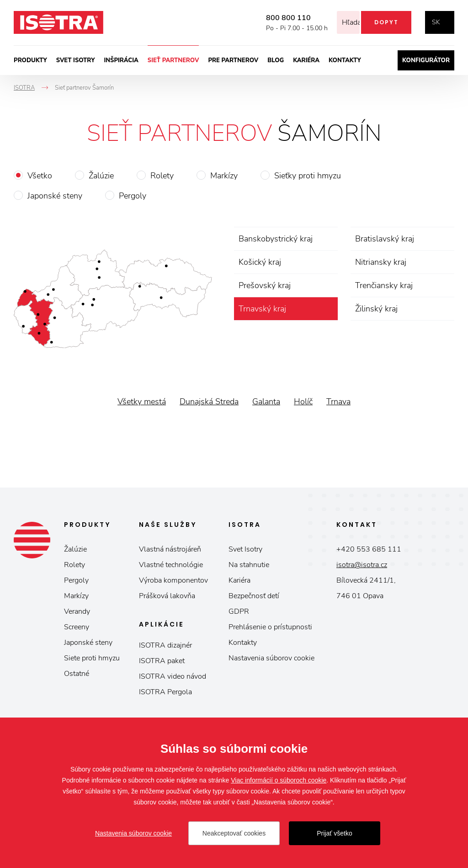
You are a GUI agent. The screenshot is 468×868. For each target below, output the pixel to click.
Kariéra (306, 60)
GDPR (239, 611)
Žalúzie (101, 176)
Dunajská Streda (209, 402)
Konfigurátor (426, 60)
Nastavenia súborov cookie (271, 658)
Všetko (40, 176)
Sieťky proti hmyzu (308, 176)
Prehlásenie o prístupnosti (270, 627)
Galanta (266, 402)
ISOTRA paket (162, 661)
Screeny (77, 627)
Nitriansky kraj (381, 262)
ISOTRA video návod (173, 676)
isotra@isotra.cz (362, 565)
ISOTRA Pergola (165, 692)
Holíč (303, 402)
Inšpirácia (121, 60)
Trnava (338, 402)
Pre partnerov (233, 60)
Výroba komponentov (173, 580)
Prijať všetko (335, 833)
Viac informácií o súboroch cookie (279, 780)
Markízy (224, 176)
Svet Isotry (245, 549)
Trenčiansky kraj (384, 285)
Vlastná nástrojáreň (170, 549)
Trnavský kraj (262, 309)
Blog (276, 60)
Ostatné (77, 674)
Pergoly (133, 196)
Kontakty (345, 60)
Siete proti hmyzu (92, 658)
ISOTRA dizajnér (165, 645)
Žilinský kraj (376, 309)
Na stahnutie (249, 565)
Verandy (77, 611)
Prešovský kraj (265, 285)
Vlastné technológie (171, 565)
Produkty (30, 60)
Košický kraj (260, 262)
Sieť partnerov (173, 60)
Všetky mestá (142, 402)
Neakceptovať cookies (234, 833)
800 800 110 (276, 18)
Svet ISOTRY (76, 60)
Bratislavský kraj (385, 239)
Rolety (162, 176)
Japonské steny (55, 196)
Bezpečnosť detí (254, 596)
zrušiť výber (329, 309)
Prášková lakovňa (167, 596)
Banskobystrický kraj (276, 239)
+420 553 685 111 (369, 549)
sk (436, 22)
